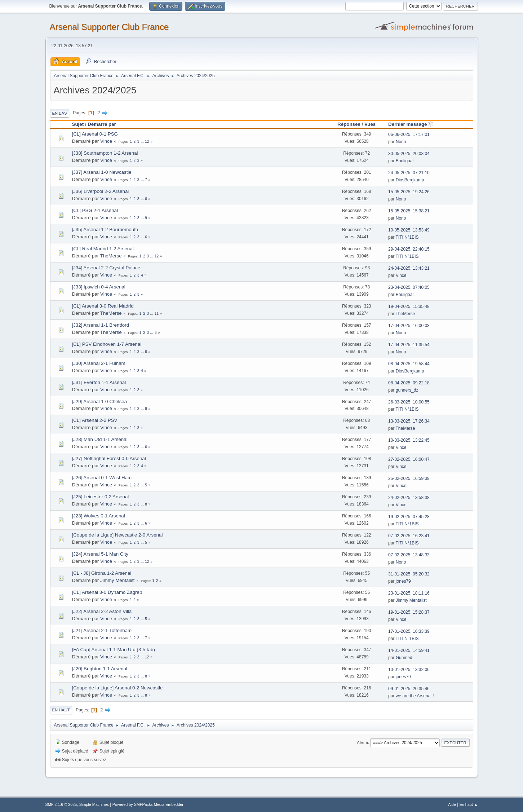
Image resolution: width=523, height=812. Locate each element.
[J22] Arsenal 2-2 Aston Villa (102, 611)
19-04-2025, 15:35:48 (409, 306)
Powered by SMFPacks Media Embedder (148, 804)
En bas (60, 113)
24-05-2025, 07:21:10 (409, 173)
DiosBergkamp (410, 180)
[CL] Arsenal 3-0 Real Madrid (103, 306)
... (143, 142)
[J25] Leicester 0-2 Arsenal (101, 497)
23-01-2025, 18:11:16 (409, 593)
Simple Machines (94, 804)
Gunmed (404, 658)
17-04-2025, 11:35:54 (409, 345)
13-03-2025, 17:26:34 (409, 421)
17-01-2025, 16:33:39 (409, 631)
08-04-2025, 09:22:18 (409, 383)
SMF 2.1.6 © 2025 (61, 804)
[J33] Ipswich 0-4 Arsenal (99, 287)
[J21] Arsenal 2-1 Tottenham (102, 630)
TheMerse (111, 256)
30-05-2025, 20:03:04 (409, 154)
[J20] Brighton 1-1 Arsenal (100, 669)
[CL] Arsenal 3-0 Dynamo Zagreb (107, 592)
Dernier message (411, 124)
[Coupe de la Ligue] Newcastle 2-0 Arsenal (118, 535)
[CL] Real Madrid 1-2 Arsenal (103, 249)
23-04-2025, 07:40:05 (409, 287)
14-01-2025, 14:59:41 (409, 650)
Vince (106, 141)
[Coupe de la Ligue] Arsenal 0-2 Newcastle (118, 688)
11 (157, 314)
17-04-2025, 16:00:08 (409, 326)
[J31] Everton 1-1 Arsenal (99, 382)
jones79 (403, 581)
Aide (452, 804)
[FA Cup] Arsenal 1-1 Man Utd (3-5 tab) (114, 650)
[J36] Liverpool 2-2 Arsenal (101, 191)
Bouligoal (405, 161)
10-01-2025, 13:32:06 (409, 670)
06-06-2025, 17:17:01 (409, 134)
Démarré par (102, 124)
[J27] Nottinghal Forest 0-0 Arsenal (109, 458)
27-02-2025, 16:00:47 (409, 459)
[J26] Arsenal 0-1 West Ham (102, 478)
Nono (401, 142)
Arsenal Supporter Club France (109, 27)
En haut (61, 710)
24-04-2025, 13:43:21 (409, 268)
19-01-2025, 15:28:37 (409, 612)
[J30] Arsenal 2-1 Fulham (99, 363)
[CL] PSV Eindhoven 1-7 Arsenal (107, 344)
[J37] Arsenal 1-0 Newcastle (102, 172)
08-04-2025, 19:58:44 (409, 364)
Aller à (362, 742)
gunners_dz (407, 390)
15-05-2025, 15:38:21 (409, 211)
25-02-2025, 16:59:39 (409, 478)
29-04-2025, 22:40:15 (409, 249)
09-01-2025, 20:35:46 (409, 689)
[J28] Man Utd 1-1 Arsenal (100, 439)
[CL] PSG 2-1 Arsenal (95, 210)
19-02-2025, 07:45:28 (409, 517)
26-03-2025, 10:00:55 (409, 402)
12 (147, 142)
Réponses (349, 124)
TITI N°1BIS (407, 237)
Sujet (78, 124)
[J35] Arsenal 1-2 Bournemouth (105, 230)
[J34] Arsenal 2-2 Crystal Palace (106, 268)
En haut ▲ (469, 804)
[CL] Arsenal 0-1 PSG (95, 134)
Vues (370, 124)
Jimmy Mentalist (118, 580)
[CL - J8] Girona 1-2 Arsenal (102, 573)
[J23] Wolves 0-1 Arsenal (99, 516)
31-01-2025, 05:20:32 (409, 574)
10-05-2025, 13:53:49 (409, 230)
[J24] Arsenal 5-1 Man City (100, 554)
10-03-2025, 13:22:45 (409, 440)
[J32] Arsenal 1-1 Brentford (101, 325)
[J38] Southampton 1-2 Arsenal (105, 153)
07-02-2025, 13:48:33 (409, 555)
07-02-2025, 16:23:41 (409, 536)
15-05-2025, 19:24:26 (409, 192)
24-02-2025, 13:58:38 (409, 498)
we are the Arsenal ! (415, 696)
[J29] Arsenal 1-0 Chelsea (100, 401)
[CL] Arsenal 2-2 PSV (95, 420)
